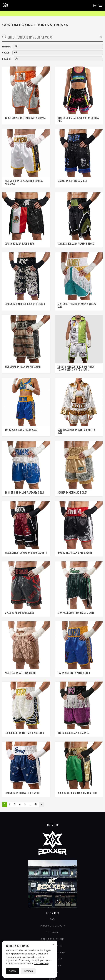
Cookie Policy (41, 964)
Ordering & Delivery (52, 926)
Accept (13, 971)
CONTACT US (53, 825)
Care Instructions (53, 939)
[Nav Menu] (100, 5)
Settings (28, 971)
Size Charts (52, 932)
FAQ (52, 919)
